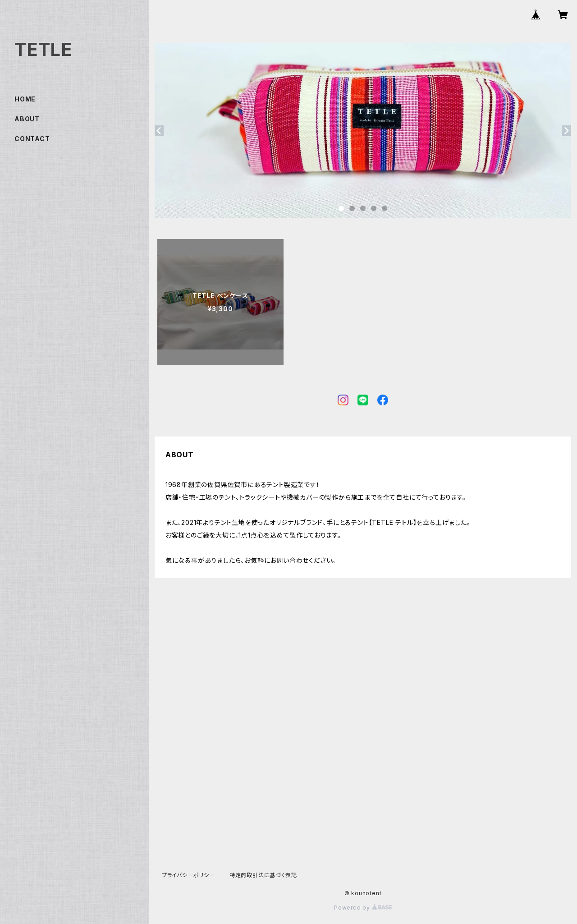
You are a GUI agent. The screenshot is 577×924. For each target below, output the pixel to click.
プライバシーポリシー (188, 875)
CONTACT (32, 139)
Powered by (363, 908)
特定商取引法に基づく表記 (263, 875)
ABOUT (27, 119)
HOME (25, 99)
